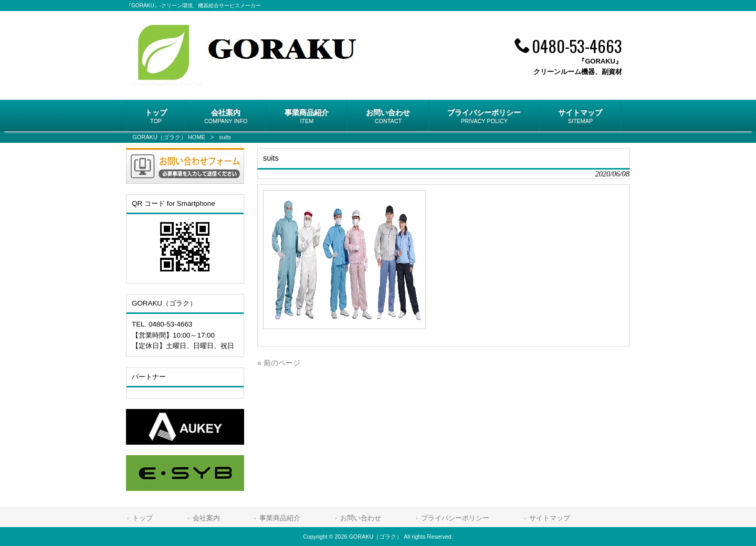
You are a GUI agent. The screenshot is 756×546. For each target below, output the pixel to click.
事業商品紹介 (280, 518)
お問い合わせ (361, 518)
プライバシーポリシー (455, 518)
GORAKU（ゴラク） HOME (169, 137)
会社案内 (206, 518)
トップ (143, 518)
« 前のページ (279, 363)
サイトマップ (550, 518)
